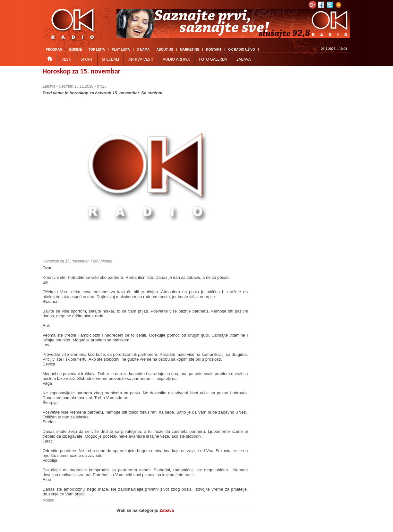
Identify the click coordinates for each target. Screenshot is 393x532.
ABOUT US (165, 50)
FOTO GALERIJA (213, 59)
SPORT (87, 59)
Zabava (49, 86)
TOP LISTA (97, 50)
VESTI (67, 59)
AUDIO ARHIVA (176, 59)
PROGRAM (54, 50)
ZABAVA (244, 59)
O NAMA (143, 50)
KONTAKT (214, 50)
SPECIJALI (111, 59)
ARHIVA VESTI (141, 59)
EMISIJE (76, 50)
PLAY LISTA (121, 50)
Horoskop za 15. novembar (82, 71)
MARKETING (190, 50)
